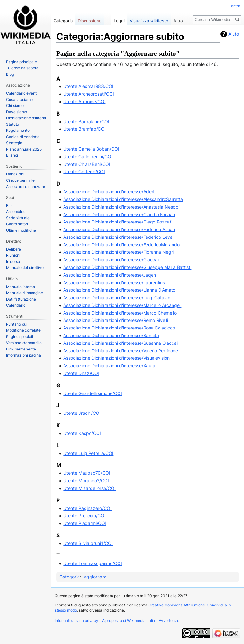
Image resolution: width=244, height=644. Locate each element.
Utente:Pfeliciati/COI (84, 516)
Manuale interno (20, 287)
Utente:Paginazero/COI (87, 508)
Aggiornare (95, 577)
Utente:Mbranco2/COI (86, 481)
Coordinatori (17, 224)
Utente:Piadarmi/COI (85, 523)
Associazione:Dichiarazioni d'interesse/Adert (109, 191)
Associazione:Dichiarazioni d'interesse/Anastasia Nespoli (122, 207)
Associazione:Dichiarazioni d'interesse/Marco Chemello (120, 313)
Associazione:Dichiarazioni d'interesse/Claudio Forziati (119, 214)
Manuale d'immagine (24, 293)
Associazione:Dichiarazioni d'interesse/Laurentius (114, 283)
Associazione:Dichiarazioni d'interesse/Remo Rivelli (116, 320)
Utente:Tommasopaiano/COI (93, 563)
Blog (10, 74)
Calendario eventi (22, 93)
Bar (9, 205)
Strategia (14, 143)
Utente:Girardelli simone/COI (93, 393)
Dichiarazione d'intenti (26, 118)
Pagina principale (21, 62)
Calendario (16, 305)
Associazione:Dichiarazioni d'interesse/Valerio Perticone (121, 351)
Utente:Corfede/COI (84, 171)
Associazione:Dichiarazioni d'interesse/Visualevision (116, 358)
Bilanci (12, 155)
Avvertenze (169, 621)
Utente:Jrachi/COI (82, 413)
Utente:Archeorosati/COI (89, 94)
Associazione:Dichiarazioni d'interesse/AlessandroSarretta (123, 199)
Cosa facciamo (19, 99)
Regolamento (18, 130)
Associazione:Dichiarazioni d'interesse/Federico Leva (118, 237)
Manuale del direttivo (25, 268)
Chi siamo (15, 106)
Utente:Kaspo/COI (82, 433)
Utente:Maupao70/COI (87, 473)
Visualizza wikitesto (149, 21)
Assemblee (16, 212)
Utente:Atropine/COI (84, 101)
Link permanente (21, 349)
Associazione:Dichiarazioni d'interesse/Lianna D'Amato (119, 290)
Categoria (70, 577)
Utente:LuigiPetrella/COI (88, 453)
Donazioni (15, 174)
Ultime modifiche (21, 230)
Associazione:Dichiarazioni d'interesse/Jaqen (110, 275)
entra (236, 6)
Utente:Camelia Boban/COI (91, 149)
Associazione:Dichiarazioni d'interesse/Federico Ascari (119, 229)
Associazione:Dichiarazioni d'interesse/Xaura (109, 366)
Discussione (90, 21)
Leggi (119, 21)
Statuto (13, 124)
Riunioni (13, 255)
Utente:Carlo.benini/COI (88, 156)
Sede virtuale (18, 218)
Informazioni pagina (24, 355)
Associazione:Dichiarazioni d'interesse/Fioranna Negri (119, 252)
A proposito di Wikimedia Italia (129, 621)
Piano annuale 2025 (24, 149)
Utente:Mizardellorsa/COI (89, 488)
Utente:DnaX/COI (81, 373)
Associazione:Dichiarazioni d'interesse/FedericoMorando (121, 245)
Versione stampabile (24, 343)
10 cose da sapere (22, 68)
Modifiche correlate (23, 330)
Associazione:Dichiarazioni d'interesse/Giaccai (111, 260)
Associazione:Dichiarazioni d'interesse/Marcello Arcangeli (122, 305)
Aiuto (234, 34)
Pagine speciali (20, 337)
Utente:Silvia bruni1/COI (88, 543)
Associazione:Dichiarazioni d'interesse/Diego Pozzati (118, 222)
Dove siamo (17, 112)
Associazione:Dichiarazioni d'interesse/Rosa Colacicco (119, 328)
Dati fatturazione (21, 299)
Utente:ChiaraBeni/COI (87, 164)
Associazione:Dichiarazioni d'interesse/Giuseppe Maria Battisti (127, 267)
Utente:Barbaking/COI (86, 121)
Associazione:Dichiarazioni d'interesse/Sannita (111, 335)
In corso (13, 262)
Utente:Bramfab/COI (85, 129)
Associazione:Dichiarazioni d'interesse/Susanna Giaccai (120, 343)
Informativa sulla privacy (76, 621)
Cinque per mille (20, 180)
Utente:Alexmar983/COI (88, 86)
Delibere (14, 249)
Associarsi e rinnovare (26, 186)
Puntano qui (17, 324)
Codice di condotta (23, 137)
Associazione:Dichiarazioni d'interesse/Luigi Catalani (117, 297)
